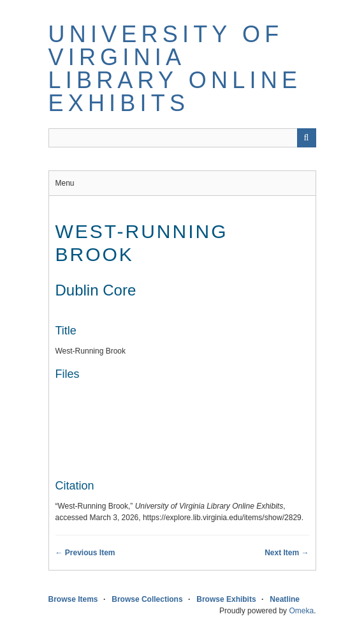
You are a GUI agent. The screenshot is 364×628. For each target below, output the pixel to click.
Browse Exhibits (226, 599)
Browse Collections (147, 599)
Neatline (285, 599)
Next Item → (287, 553)
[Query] (182, 138)
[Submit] (307, 138)
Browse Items (73, 599)
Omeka (301, 611)
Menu (65, 183)
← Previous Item (85, 553)
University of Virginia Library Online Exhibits (175, 69)
